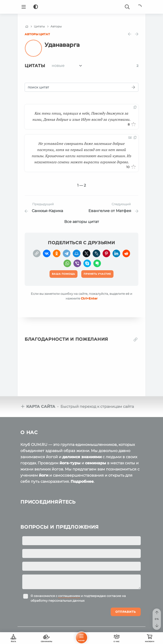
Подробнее (82, 481)
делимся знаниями (82, 457)
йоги (44, 475)
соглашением (69, 596)
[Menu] (24, 7)
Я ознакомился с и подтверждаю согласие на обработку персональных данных (78, 598)
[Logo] (81, 7)
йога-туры (70, 463)
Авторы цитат (37, 34)
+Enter (89, 298)
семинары (96, 463)
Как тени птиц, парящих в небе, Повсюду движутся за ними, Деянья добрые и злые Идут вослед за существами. (81, 116)
